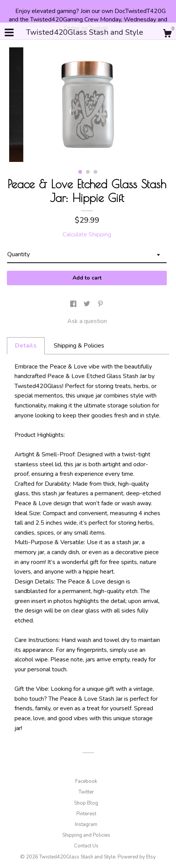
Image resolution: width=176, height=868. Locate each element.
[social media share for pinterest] (100, 305)
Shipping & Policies (79, 346)
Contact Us (86, 846)
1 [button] (80, 172)
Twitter (86, 792)
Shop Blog (86, 803)
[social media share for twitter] (88, 305)
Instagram (86, 824)
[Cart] (167, 35)
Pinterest (86, 814)
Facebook (86, 781)
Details (26, 346)
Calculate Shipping (87, 234)
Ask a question (87, 321)
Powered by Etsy (137, 857)
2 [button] (88, 172)
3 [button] (95, 172)
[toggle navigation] (9, 32)
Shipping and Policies (86, 835)
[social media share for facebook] (74, 305)
